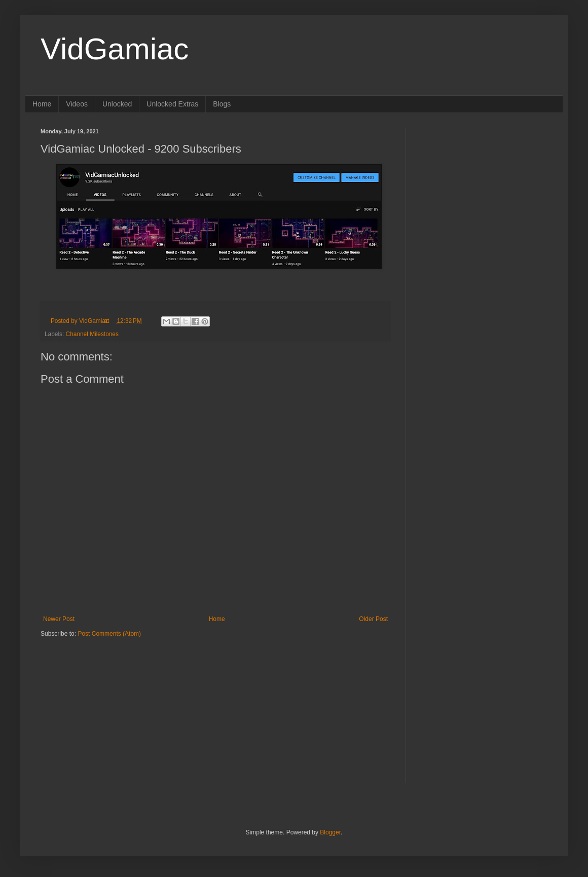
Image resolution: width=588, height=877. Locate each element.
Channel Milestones (92, 334)
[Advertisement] (104, 702)
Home (42, 104)
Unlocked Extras (172, 104)
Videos (77, 104)
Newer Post (59, 619)
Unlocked (117, 104)
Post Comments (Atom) (109, 634)
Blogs (222, 104)
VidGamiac (115, 49)
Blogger (330, 832)
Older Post (373, 619)
